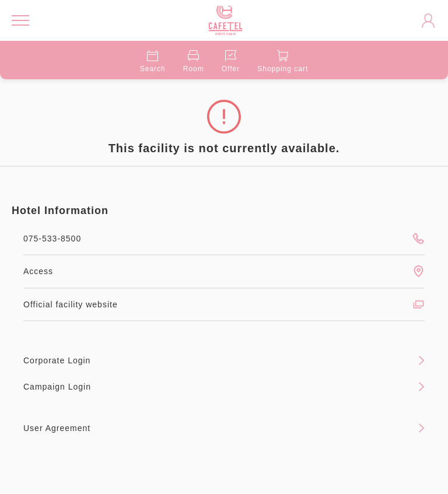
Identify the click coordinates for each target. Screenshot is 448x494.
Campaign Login (224, 387)
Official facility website (224, 304)
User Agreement (224, 428)
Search (153, 62)
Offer (231, 62)
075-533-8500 (224, 239)
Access (224, 271)
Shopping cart (283, 62)
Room (194, 62)
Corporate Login (224, 360)
